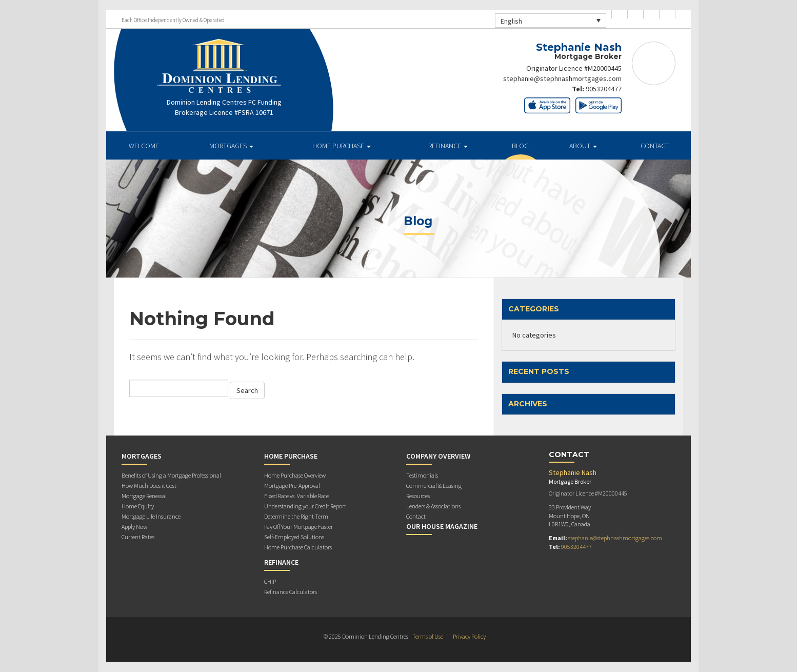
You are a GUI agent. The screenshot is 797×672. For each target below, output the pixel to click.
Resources (418, 496)
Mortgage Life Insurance (151, 516)
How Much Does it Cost (149, 486)
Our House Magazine (442, 526)
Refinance (448, 146)
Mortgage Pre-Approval (292, 486)
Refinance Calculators (291, 592)
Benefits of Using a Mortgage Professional (171, 475)
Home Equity (138, 506)
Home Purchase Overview (295, 475)
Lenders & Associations (433, 506)
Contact (655, 146)
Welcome (144, 146)
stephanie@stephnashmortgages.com (562, 78)
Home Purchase (342, 146)
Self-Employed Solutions (294, 537)
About (583, 146)
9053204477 (604, 89)
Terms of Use (428, 636)
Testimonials (422, 475)
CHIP (270, 581)
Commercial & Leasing (434, 486)
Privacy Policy (469, 636)
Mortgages (231, 146)
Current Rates (138, 537)
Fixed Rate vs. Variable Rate (296, 496)
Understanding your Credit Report (305, 506)
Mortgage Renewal (144, 496)
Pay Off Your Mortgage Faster (298, 527)
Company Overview (438, 456)
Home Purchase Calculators (298, 547)
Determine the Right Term (296, 516)
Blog (520, 146)
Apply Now (134, 527)
